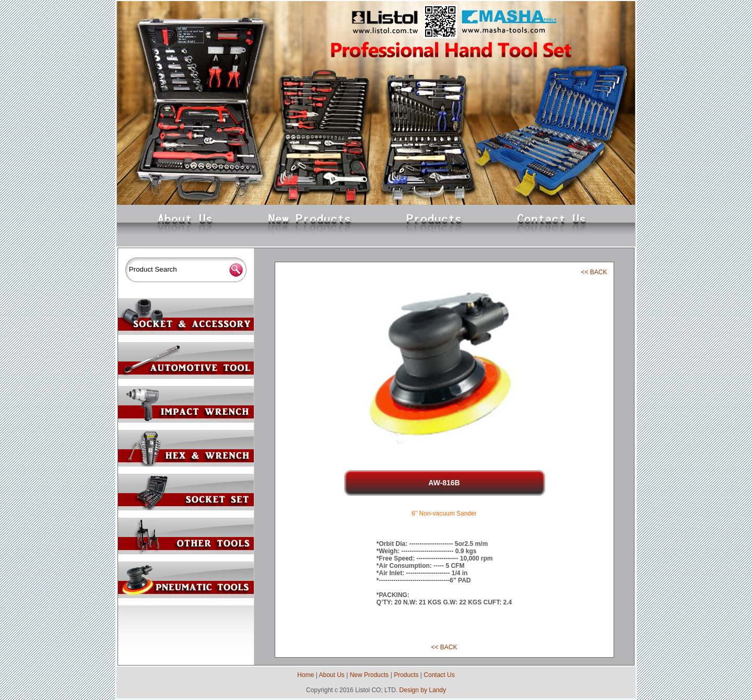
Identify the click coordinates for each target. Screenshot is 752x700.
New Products (369, 675)
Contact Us (439, 675)
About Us (331, 675)
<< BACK (594, 272)
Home (305, 675)
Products (406, 675)
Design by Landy (423, 690)
